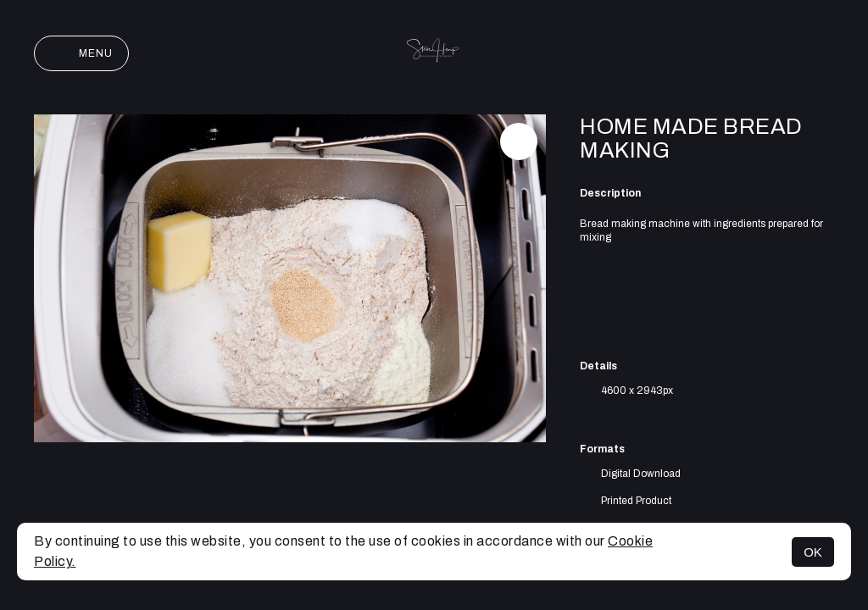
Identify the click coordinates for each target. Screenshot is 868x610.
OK (813, 552)
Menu (81, 53)
